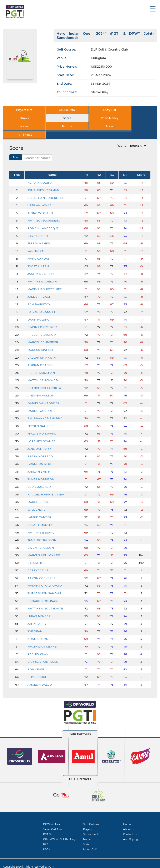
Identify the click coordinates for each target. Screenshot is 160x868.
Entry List (99, 110)
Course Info (61, 110)
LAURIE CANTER (39, 509)
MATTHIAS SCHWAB (43, 372)
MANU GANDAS (39, 250)
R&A (46, 836)
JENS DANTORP (39, 441)
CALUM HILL (36, 555)
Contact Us (130, 826)
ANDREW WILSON (41, 387)
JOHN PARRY (37, 615)
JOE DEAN (35, 623)
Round (121, 137)
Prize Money (61, 118)
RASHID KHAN (38, 646)
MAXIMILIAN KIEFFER (43, 638)
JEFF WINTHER (39, 235)
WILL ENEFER (37, 501)
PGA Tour (49, 826)
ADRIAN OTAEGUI (40, 357)
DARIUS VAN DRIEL (41, 402)
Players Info (22, 110)
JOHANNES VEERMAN (43, 182)
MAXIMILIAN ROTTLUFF (45, 281)
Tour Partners (91, 816)
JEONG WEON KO (40, 205)
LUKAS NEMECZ (39, 608)
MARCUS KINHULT (41, 342)
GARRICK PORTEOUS (43, 654)
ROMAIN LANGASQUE (43, 220)
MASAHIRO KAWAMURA (45, 577)
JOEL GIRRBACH (39, 289)
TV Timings (61, 126)
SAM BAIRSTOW (39, 296)
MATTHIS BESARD (41, 524)
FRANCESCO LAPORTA (44, 380)
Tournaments (91, 826)
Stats (86, 836)
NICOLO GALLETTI (41, 418)
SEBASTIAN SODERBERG (46, 189)
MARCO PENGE (39, 494)
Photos (137, 118)
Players (87, 821)
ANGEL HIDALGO (40, 676)
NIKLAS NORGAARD (42, 425)
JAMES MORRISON (41, 471)
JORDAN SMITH (39, 463)
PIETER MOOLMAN (41, 364)
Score (22, 118)
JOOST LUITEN (38, 258)
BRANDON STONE (41, 456)
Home (127, 816)
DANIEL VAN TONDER (43, 395)
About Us (129, 821)
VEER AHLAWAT (39, 197)
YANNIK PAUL (37, 243)
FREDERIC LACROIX (42, 326)
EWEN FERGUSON (41, 539)
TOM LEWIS (36, 661)
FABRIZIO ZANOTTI (42, 304)
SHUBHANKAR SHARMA (45, 410)
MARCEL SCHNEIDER (43, 334)
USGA (47, 841)
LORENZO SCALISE (41, 433)
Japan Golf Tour (52, 821)
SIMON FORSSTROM (42, 319)
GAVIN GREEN (38, 228)
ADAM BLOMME (39, 631)
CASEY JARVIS (38, 562)
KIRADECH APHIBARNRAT (47, 486)
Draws (137, 110)
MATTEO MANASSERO (44, 212)
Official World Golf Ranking (59, 831)
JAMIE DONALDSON (42, 532)
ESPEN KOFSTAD (40, 448)
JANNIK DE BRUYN (41, 266)
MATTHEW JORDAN (42, 273)
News (99, 118)
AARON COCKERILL (42, 570)
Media (87, 831)
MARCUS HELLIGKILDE (44, 547)
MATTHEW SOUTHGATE (45, 600)
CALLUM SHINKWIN (42, 349)
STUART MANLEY (40, 516)
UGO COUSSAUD (39, 479)
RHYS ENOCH (37, 669)
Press (22, 126)
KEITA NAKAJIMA (40, 174)
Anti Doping (131, 831)
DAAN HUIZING (38, 311)
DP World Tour (52, 816)
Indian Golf (90, 841)
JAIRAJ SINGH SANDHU (44, 585)
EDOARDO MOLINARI (43, 593)
